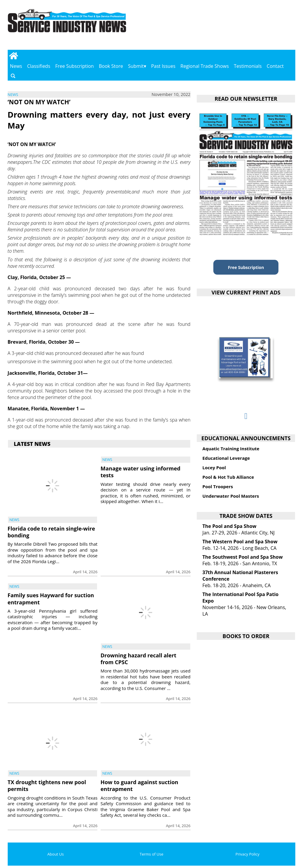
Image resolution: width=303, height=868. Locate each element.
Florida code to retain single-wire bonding (51, 532)
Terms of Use (151, 854)
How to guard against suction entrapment (140, 785)
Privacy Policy (248, 854)
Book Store (111, 66)
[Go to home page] (14, 56)
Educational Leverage (226, 458)
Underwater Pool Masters (231, 496)
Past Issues (163, 66)
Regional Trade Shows (205, 66)
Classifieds (39, 66)
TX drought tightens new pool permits (47, 785)
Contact (275, 66)
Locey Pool (214, 467)
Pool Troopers (218, 486)
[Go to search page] (13, 76)
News (16, 66)
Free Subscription (75, 66)
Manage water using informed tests (141, 472)
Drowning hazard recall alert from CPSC (138, 659)
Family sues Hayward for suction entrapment (51, 599)
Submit (136, 66)
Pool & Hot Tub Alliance (228, 477)
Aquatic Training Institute (231, 449)
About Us (56, 854)
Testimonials (248, 66)
